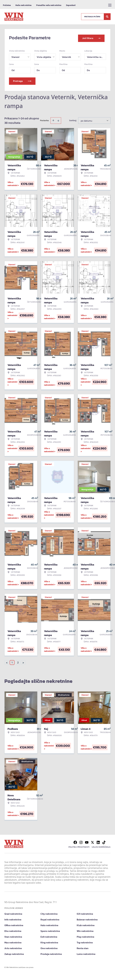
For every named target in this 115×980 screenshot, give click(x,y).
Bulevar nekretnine (87, 918)
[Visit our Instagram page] (81, 841)
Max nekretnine (13, 941)
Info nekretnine (13, 918)
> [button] (23, 661)
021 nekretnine (85, 912)
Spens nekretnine (50, 930)
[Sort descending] (58, 119)
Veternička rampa (96, 56)
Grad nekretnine (13, 912)
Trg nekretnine (85, 941)
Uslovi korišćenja (101, 846)
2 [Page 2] (18, 661)
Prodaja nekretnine (51, 953)
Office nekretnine (14, 924)
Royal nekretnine (50, 918)
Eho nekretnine (13, 930)
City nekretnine (49, 912)
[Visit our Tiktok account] (104, 841)
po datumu (86, 119)
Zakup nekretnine (14, 953)
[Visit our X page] (92, 841)
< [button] (7, 661)
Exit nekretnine (49, 935)
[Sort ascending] (53, 119)
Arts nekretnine (13, 947)
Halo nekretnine (49, 924)
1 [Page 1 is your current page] (12, 661)
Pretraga (22, 80)
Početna (7, 5)
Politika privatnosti (79, 846)
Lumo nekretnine (86, 953)
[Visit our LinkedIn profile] (98, 841)
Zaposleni (71, 5)
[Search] (107, 17)
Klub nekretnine (86, 924)
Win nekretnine (85, 930)
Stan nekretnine (13, 935)
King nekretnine (49, 941)
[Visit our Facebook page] (75, 841)
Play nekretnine (85, 935)
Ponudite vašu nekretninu (49, 5)
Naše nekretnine (23, 5)
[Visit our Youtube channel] (87, 841)
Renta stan (83, 947)
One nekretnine (49, 947)
